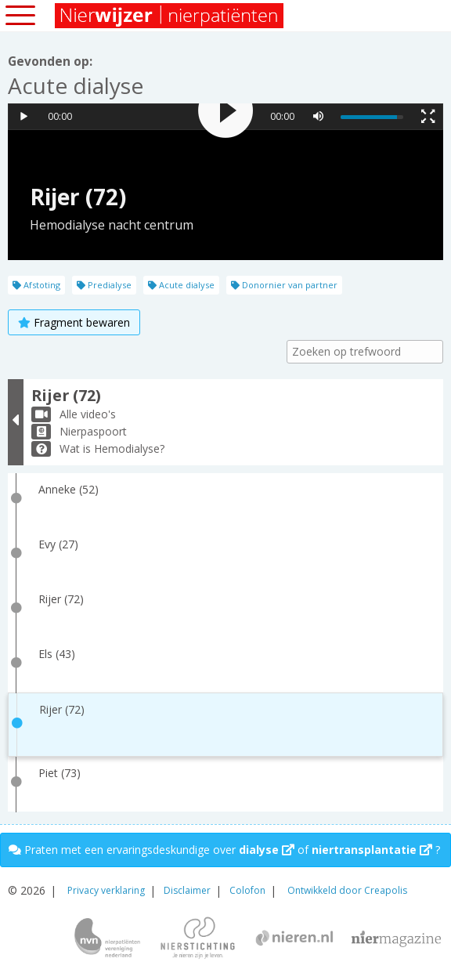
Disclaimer (187, 890)
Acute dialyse (181, 285)
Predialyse (104, 285)
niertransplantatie (372, 850)
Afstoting (36, 285)
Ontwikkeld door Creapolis (347, 890)
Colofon (247, 890)
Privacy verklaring (106, 890)
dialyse (267, 850)
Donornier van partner (284, 285)
